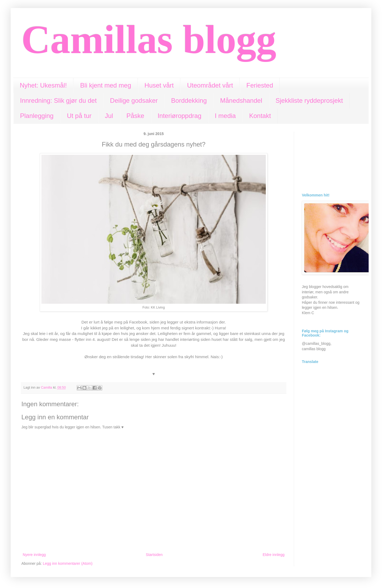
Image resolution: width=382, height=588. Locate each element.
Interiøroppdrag (180, 116)
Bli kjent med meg (106, 85)
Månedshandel (241, 100)
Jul (109, 116)
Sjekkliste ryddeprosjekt (309, 100)
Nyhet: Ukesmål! (43, 85)
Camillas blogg (149, 40)
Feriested (260, 85)
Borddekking (189, 100)
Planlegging (37, 116)
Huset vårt (159, 85)
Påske (135, 116)
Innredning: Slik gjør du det (58, 100)
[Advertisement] (331, 158)
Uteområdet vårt (210, 85)
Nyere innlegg (34, 555)
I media (225, 116)
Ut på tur (79, 116)
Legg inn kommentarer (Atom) (68, 563)
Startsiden (154, 555)
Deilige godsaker (134, 100)
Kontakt (260, 116)
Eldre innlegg (274, 555)
